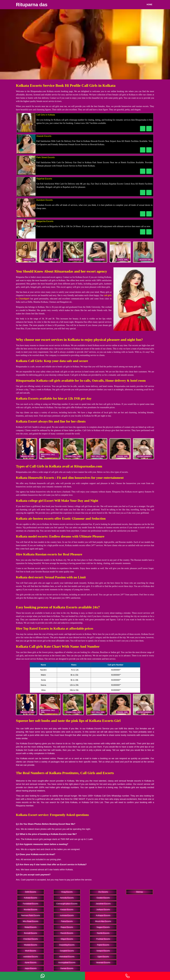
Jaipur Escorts (31, 968)
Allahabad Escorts (67, 957)
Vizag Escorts (67, 892)
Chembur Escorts (31, 939)
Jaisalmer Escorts (103, 904)
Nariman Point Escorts (31, 915)
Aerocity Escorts (67, 898)
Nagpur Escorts (103, 927)
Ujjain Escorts (103, 957)
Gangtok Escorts (67, 951)
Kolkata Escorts (31, 898)
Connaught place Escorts (67, 904)
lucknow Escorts (67, 915)
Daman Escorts (67, 968)
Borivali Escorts (31, 933)
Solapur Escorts (103, 951)
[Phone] (127, 976)
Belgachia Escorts (45, 221)
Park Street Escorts (46, 157)
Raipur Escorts (67, 927)
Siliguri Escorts (67, 939)
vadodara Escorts (31, 957)
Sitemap (139, 892)
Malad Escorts (31, 927)
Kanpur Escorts (67, 910)
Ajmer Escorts (31, 963)
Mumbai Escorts (31, 910)
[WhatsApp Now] (149, 129)
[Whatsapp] (42, 976)
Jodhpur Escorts (103, 910)
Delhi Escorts (31, 892)
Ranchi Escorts (67, 933)
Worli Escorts (31, 951)
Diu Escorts (103, 892)
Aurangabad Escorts (67, 963)
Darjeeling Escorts (67, 945)
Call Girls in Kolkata (46, 115)
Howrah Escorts (44, 136)
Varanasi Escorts (103, 963)
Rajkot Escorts (103, 945)
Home (149, 5)
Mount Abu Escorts (103, 921)
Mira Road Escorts (31, 921)
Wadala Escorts (31, 945)
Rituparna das (32, 5)
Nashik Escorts (103, 933)
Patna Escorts (67, 921)
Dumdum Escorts (45, 200)
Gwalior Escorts (103, 898)
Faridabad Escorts (31, 904)
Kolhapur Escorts (103, 915)
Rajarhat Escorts (44, 179)
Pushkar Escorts (103, 939)
